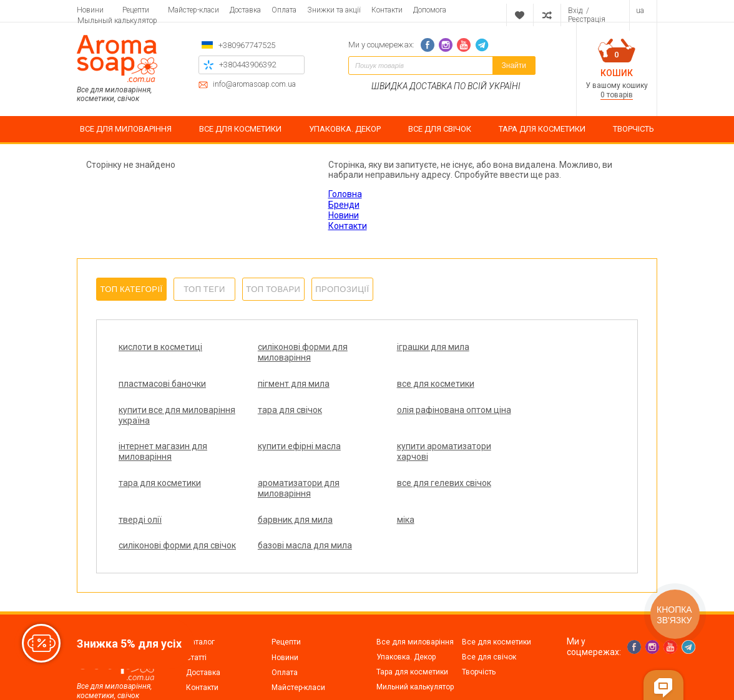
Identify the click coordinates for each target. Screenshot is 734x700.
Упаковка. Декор (406, 615)
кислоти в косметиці (160, 347)
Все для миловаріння (415, 600)
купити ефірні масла (409, 420)
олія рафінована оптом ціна (166, 426)
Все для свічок (489, 615)
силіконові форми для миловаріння (288, 352)
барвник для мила (156, 493)
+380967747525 (247, 45)
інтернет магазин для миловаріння (287, 426)
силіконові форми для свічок (412, 499)
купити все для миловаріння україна (410, 389)
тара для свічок (523, 384)
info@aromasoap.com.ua (254, 85)
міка (252, 493)
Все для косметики (497, 600)
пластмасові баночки (535, 347)
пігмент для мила (154, 384)
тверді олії (513, 457)
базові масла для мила (538, 493)
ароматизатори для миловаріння (284, 462)
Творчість (479, 630)
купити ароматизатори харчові (538, 426)
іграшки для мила (403, 347)
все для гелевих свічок (414, 457)
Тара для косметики (412, 630)
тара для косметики (160, 457)
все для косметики (281, 384)
